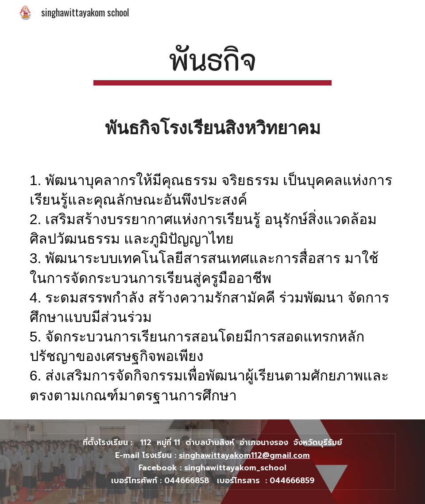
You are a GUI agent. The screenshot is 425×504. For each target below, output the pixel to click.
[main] (212, 63)
